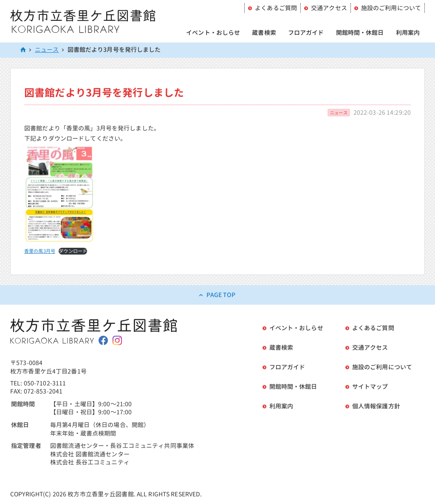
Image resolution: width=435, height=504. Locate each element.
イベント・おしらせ (213, 33)
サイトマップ (370, 386)
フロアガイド (306, 33)
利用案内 (408, 33)
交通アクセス (329, 8)
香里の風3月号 (40, 251)
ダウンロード (73, 251)
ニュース (47, 50)
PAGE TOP (221, 295)
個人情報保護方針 (376, 406)
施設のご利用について (391, 8)
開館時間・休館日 (360, 33)
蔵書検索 (264, 33)
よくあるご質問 (276, 8)
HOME (23, 50)
